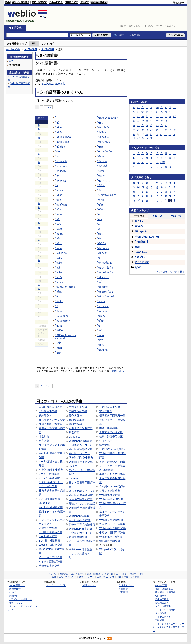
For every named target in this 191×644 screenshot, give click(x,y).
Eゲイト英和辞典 (49, 474)
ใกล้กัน (59, 128)
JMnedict (44, 503)
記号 (163, 162)
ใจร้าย (59, 243)
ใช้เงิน (100, 171)
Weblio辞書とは (17, 585)
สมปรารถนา (142, 262)
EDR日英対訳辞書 (49, 499)
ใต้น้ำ (100, 239)
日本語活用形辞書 (110, 407)
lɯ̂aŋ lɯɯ (141, 252)
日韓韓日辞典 (71, 2)
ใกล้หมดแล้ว (62, 142)
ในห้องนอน (103, 311)
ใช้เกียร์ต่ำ (103, 166)
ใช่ (57, 297)
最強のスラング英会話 (82, 503)
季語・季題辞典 (108, 428)
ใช (39, 163)
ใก (39, 126)
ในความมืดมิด (105, 268)
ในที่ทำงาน (103, 277)
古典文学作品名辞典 (81, 428)
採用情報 (123, 592)
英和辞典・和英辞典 (165, 592)
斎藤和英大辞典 (48, 528)
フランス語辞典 (163, 606)
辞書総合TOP (180, 3)
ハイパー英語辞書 (49, 478)
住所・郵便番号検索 (111, 436)
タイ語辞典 (15, 28)
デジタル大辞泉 (78, 407)
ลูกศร (138, 267)
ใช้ (57, 306)
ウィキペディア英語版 (112, 524)
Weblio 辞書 (13, 49)
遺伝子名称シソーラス (82, 491)
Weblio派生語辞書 (110, 495)
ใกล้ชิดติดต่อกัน (64, 137)
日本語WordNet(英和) (112, 486)
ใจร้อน (59, 239)
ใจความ (60, 195)
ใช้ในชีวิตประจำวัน (108, 195)
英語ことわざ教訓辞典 (112, 474)
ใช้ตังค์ (59, 348)
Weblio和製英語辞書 (81, 495)
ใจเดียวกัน (61, 253)
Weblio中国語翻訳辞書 (112, 528)
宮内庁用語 (106, 411)
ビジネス (53, 574)
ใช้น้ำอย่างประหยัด (108, 118)
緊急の (139, 226)
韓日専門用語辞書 (110, 541)
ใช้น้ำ (58, 353)
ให (39, 289)
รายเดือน (140, 257)
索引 (34, 44)
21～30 (176, 216)
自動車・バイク (101, 574)
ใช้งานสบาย (62, 316)
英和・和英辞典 (39, 2)
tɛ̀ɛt (137, 247)
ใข (39, 130)
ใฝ (39, 240)
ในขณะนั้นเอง (105, 263)
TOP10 (139, 216)
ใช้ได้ (100, 205)
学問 (140, 574)
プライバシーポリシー (21, 599)
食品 (106, 577)
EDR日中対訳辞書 (49, 541)
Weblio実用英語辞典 (81, 462)
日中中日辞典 (56, 2)
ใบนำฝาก (102, 350)
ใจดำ (58, 224)
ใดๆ (99, 224)
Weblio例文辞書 (48, 536)
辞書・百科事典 (131, 577)
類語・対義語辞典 (21, 2)
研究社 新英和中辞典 (51, 470)
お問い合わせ (89, 585)
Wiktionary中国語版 (111, 537)
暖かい (139, 221)
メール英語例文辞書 (81, 499)
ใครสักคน (60, 171)
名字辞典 (44, 441)
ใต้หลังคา (102, 253)
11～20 (158, 216)
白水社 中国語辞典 (80, 520)
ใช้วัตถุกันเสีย (104, 152)
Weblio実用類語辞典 (81, 449)
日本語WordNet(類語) (112, 449)
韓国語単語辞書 (78, 537)
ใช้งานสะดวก (62, 321)
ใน (39, 224)
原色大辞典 (75, 416)
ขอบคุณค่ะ (141, 231)
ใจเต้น (59, 258)
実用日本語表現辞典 (51, 407)
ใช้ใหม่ (101, 200)
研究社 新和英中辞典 (81, 458)
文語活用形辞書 (48, 411)
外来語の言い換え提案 (52, 420)
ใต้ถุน (100, 234)
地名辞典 (44, 436)
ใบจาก (101, 335)
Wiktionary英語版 (79, 516)
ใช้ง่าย (59, 326)
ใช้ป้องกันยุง (104, 142)
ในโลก (101, 321)
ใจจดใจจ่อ (61, 205)
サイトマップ (16, 603)
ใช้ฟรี (100, 147)
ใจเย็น (58, 263)
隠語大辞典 (75, 424)
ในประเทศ (103, 287)
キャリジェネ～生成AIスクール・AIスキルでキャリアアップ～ (169, 627)
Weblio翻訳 (161, 596)
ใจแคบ (59, 282)
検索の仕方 (15, 589)
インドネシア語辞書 (51, 557)
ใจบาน (59, 234)
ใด (39, 203)
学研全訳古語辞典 (49, 566)
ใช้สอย (101, 156)
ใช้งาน (59, 311)
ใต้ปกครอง (103, 248)
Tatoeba (74, 478)
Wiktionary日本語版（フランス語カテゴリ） (81, 553)
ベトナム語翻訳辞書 (51, 562)
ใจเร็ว (58, 268)
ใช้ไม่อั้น (102, 210)
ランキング (47, 44)
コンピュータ (78, 574)
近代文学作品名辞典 (111, 432)
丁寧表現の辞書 (78, 411)
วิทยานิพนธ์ (141, 242)
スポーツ (90, 577)
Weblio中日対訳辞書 (51, 545)
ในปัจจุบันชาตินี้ (106, 297)
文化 (54, 577)
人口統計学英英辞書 (51, 532)
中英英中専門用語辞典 (112, 533)
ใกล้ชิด (59, 132)
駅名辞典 (74, 432)
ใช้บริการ (102, 132)
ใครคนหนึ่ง (61, 161)
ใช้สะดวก (102, 161)
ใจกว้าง (59, 190)
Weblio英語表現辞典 (111, 499)
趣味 (81, 577)
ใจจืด (58, 210)
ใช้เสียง (101, 185)
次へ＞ (48, 107)
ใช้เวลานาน (104, 181)
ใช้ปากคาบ (103, 137)
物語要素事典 (77, 420)
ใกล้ (57, 123)
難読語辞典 (45, 416)
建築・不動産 (129, 574)
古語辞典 (85, 2)
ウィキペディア (108, 441)
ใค (39, 138)
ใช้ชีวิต (59, 331)
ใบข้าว (101, 331)
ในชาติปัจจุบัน (105, 273)
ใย (39, 261)
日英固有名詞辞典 (110, 491)
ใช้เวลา (101, 176)
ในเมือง (101, 316)
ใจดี (57, 219)
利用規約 (14, 596)
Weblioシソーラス (79, 453)
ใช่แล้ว (59, 301)
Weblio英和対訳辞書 (111, 520)
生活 (61, 577)
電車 (89, 574)
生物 (99, 577)
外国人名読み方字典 (51, 424)
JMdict (73, 466)
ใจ (39, 154)
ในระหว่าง (103, 306)
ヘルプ (13, 592)
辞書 (7, 2)
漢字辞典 (104, 445)
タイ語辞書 (48, 49)
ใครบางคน (61, 166)
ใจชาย (59, 215)
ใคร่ (57, 176)
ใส (39, 285)
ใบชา (100, 340)
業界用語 (64, 574)
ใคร (57, 156)
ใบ (39, 228)
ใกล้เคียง (60, 147)
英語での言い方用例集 (112, 462)
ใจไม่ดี (59, 292)
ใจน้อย (59, 229)
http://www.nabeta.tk (53, 84)
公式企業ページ (127, 585)
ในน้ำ (100, 282)
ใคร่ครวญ (60, 181)
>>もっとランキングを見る (170, 272)
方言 (119, 577)
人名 (112, 577)
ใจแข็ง (59, 277)
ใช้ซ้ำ (58, 343)
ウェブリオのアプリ (56, 585)
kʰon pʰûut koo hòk (147, 237)
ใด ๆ (100, 219)
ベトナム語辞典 (163, 617)
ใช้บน (100, 123)
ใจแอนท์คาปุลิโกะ (65, 287)
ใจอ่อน (59, 248)
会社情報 (123, 589)
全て (11, 61)
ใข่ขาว (59, 152)
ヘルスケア (71, 577)
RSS (109, 638)
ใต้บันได (102, 243)
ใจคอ (58, 200)
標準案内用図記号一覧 (112, 416)
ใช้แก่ (100, 190)
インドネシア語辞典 (165, 610)
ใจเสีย (58, 273)
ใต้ (98, 229)
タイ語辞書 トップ (17, 44)
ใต (39, 208)
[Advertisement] (119, 16)
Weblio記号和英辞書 (51, 507)
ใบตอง (101, 345)
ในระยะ (101, 301)
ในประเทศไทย (105, 292)
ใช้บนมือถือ (103, 128)
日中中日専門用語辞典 (82, 524)
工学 (118, 574)
